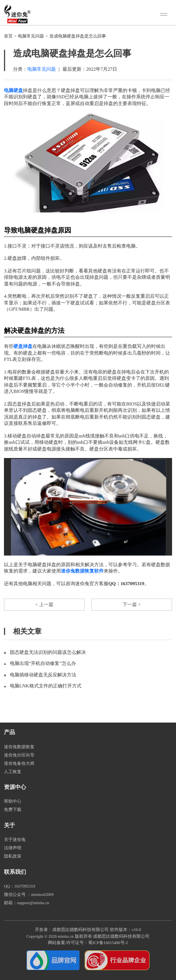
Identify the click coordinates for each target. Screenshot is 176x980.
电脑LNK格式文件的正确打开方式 (46, 686)
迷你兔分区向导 (19, 755)
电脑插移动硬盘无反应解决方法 (43, 675)
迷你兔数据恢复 (19, 747)
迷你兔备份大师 (19, 763)
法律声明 (13, 848)
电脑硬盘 (13, 90)
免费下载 (13, 810)
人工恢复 (13, 772)
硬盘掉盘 (23, 346)
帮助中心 (13, 801)
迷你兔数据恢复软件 (82, 571)
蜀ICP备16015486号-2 (108, 943)
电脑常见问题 (31, 36)
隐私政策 (13, 856)
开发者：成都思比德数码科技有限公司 (72, 930)
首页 (8, 36)
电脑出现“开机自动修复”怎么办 (43, 663)
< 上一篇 (44, 605)
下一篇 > (132, 605)
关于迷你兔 (15, 840)
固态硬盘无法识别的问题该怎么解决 (48, 652)
